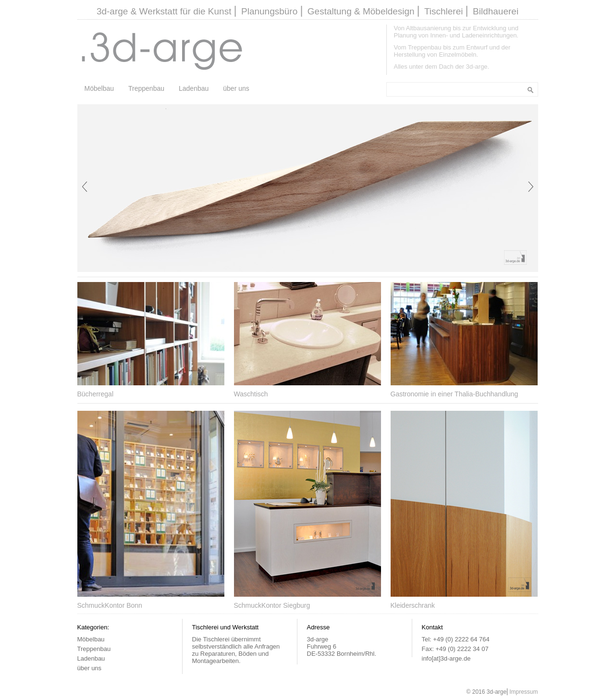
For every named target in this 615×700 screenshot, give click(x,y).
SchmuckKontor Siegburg (272, 605)
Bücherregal (96, 394)
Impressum (523, 692)
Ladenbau (194, 88)
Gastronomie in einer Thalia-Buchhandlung (455, 394)
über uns (236, 88)
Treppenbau (146, 88)
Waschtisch (251, 394)
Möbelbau (99, 88)
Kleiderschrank (413, 605)
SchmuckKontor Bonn (110, 605)
